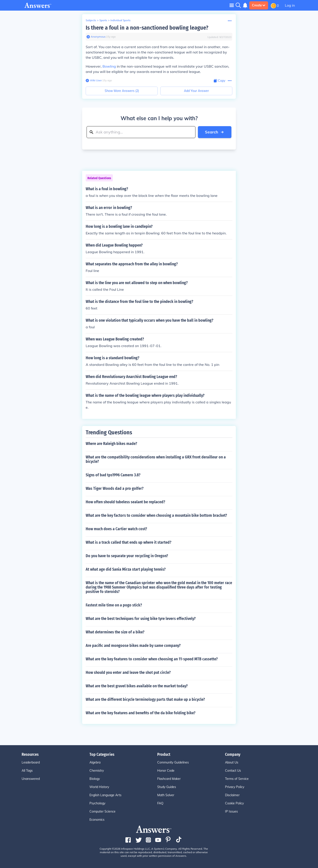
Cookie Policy (234, 803)
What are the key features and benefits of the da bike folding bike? (141, 713)
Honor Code (166, 771)
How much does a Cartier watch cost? (116, 529)
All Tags (27, 771)
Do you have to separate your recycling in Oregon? (127, 556)
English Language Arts (105, 795)
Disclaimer (232, 795)
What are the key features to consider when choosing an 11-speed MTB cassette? (152, 659)
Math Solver (166, 795)
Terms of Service (237, 779)
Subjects (91, 20)
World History (99, 787)
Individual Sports (120, 20)
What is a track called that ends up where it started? (129, 542)
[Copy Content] (220, 81)
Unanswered (31, 779)
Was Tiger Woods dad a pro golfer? (115, 488)
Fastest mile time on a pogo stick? (114, 605)
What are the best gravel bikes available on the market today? (137, 686)
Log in (290, 5)
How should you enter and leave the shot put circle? (128, 672)
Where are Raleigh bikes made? (111, 444)
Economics (97, 820)
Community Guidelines (173, 762)
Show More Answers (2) (122, 91)
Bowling (109, 66)
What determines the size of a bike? (115, 632)
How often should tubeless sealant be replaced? (125, 502)
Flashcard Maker (169, 779)
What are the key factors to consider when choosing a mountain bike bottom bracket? (156, 515)
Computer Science (102, 811)
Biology (95, 779)
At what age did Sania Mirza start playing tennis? (126, 569)
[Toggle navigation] (232, 5)
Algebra (95, 762)
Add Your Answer (196, 91)
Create (259, 5)
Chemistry (97, 771)
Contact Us (233, 771)
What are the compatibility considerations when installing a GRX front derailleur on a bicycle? (156, 459)
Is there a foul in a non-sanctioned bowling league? (147, 28)
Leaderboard (31, 762)
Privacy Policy (235, 787)
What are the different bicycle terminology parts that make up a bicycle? (145, 699)
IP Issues (231, 811)
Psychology (97, 803)
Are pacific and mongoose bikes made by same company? (133, 646)
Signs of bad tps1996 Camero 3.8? (113, 475)
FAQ (160, 803)
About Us (232, 762)
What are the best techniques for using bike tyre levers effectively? (141, 619)
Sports (103, 20)
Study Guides (167, 787)
